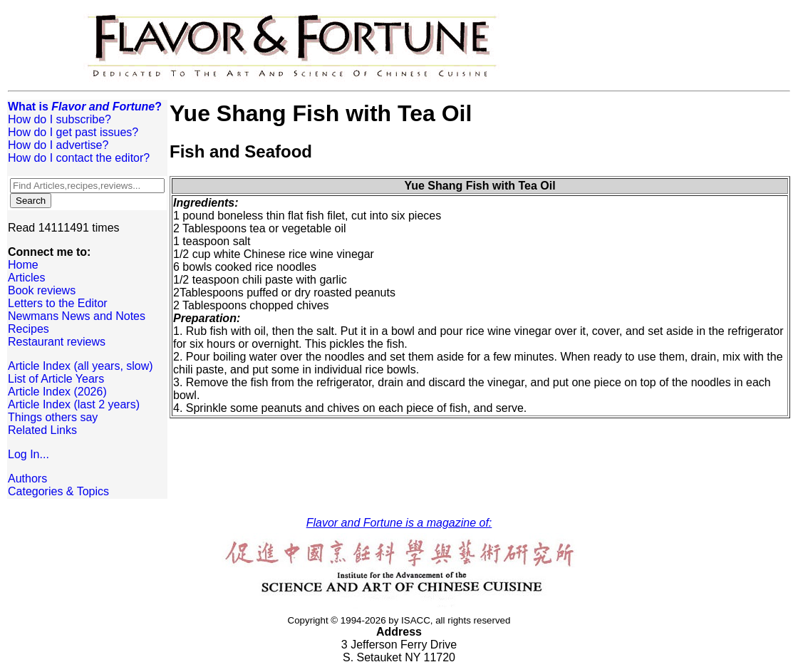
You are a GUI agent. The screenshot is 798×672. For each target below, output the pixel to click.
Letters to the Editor (58, 303)
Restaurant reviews (57, 342)
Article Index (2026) (57, 392)
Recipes (28, 329)
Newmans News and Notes (77, 316)
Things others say (53, 417)
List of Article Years (56, 379)
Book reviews (42, 290)
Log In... (28, 454)
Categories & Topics (58, 491)
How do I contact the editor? (79, 158)
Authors (27, 479)
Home (23, 265)
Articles (26, 278)
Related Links (42, 430)
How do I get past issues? (73, 132)
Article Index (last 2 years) (74, 404)
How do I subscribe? (59, 119)
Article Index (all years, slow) (81, 366)
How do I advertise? (58, 145)
